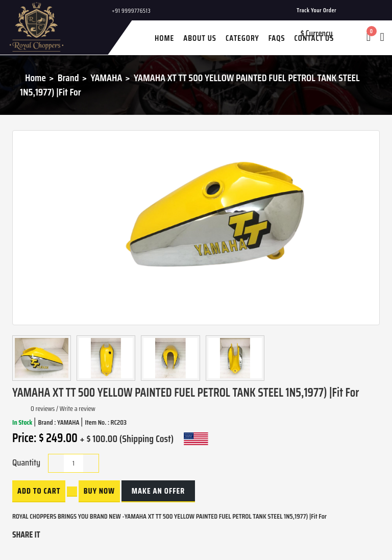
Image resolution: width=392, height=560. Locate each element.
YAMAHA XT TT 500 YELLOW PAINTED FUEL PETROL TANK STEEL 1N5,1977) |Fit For (190, 85)
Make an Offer (158, 491)
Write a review (78, 408)
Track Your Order (316, 10)
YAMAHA (106, 78)
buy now (99, 491)
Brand (68, 78)
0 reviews (43, 408)
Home (35, 78)
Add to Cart (39, 491)
